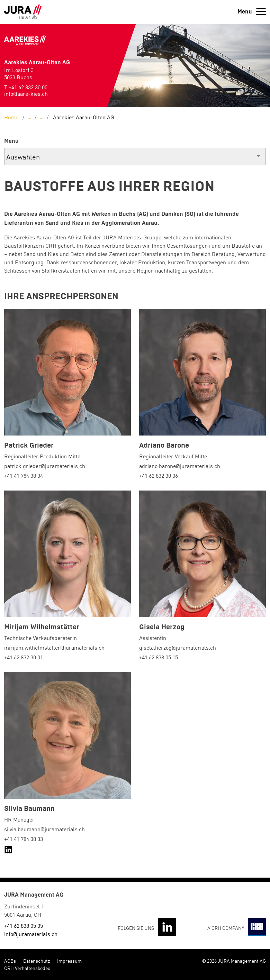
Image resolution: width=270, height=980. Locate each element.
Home (11, 117)
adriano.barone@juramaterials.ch (180, 466)
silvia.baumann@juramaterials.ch (44, 829)
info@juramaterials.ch (31, 934)
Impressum (69, 961)
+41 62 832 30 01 (24, 657)
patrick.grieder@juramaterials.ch (45, 466)
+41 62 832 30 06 (159, 475)
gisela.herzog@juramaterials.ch (178, 647)
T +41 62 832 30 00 (26, 87)
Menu (11, 141)
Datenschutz (37, 961)
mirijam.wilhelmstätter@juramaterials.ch (54, 647)
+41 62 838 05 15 (159, 657)
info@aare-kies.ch (26, 93)
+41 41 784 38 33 (24, 839)
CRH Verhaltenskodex (27, 968)
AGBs (10, 961)
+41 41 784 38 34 (24, 475)
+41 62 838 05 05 (24, 925)
